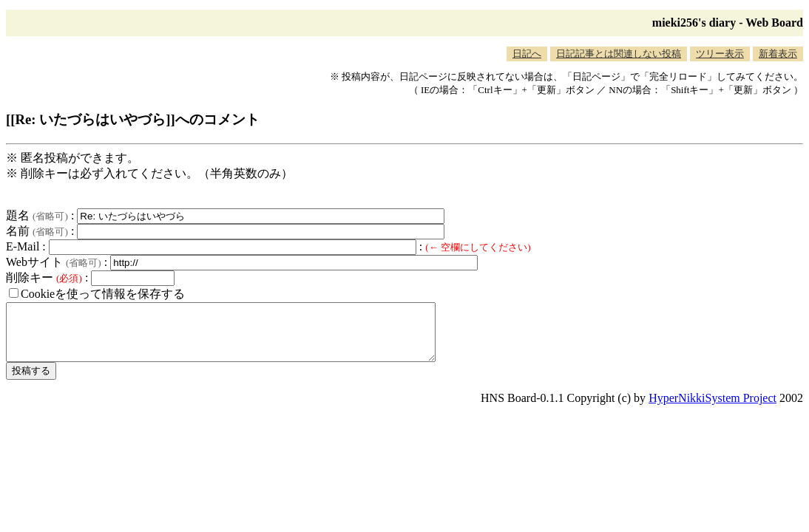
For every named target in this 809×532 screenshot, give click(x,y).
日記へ (527, 54)
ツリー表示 (720, 54)
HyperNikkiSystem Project (712, 409)
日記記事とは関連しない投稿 (619, 54)
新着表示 (778, 54)
